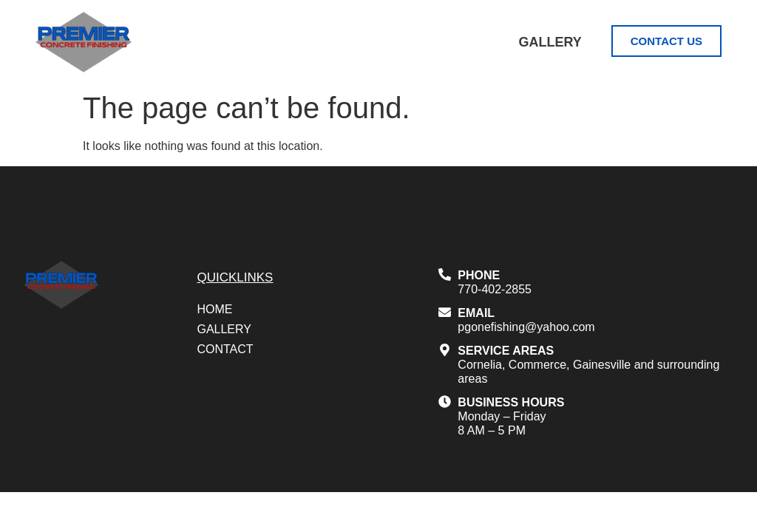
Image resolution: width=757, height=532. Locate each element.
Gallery (550, 42)
